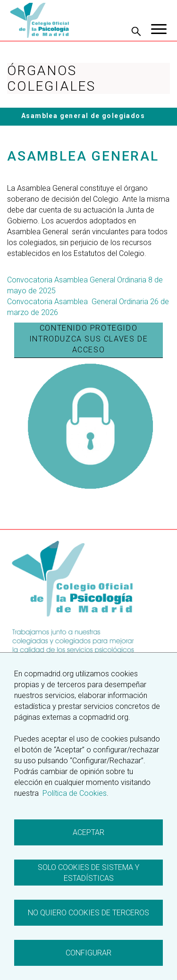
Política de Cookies (74, 793)
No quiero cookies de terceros (88, 913)
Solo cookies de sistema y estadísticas (88, 873)
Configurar (88, 953)
